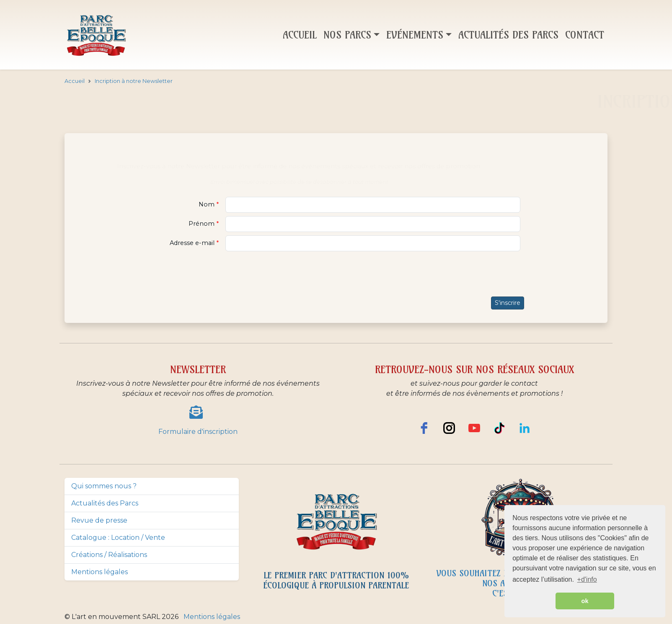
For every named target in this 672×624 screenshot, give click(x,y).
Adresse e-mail (193, 243)
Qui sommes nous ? (104, 486)
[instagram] (449, 428)
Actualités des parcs (508, 35)
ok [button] (585, 601)
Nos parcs (347, 35)
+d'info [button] (587, 579)
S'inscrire (508, 303)
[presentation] (336, 274)
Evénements (415, 35)
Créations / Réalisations (109, 555)
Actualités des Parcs (105, 503)
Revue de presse (99, 520)
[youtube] (474, 428)
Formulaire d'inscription (198, 432)
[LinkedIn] (525, 428)
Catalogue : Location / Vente (118, 538)
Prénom (202, 224)
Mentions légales (100, 572)
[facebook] (424, 428)
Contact (585, 35)
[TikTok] (499, 428)
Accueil (300, 35)
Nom (207, 204)
